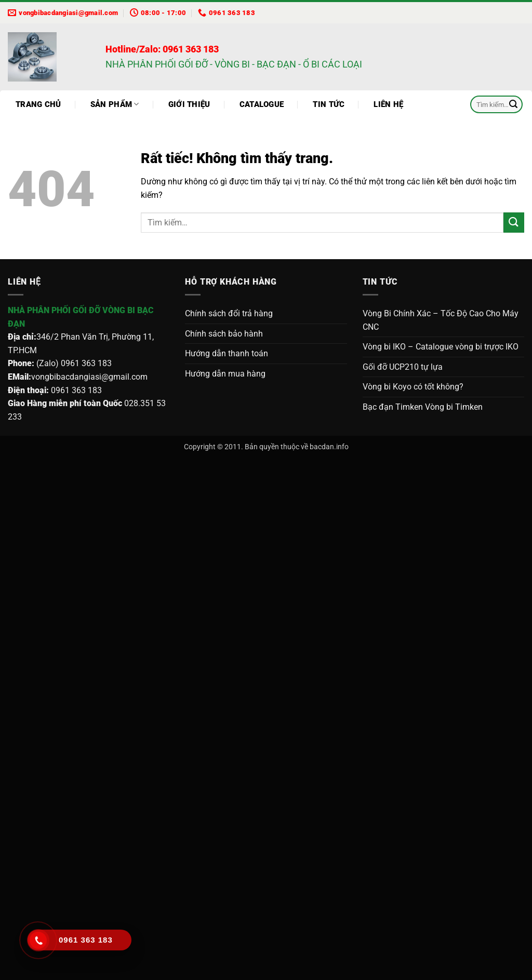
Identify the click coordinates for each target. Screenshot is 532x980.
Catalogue (262, 104)
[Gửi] (513, 104)
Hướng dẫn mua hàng (225, 374)
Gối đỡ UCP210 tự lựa (403, 367)
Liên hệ (388, 104)
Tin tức (329, 104)
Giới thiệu (189, 104)
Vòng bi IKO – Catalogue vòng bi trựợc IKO (441, 347)
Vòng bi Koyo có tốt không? (413, 387)
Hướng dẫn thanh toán (227, 353)
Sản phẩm (115, 104)
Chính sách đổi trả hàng (229, 313)
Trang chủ (38, 104)
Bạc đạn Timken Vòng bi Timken (423, 407)
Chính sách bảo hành (224, 334)
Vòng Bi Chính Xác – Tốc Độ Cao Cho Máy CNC (441, 320)
